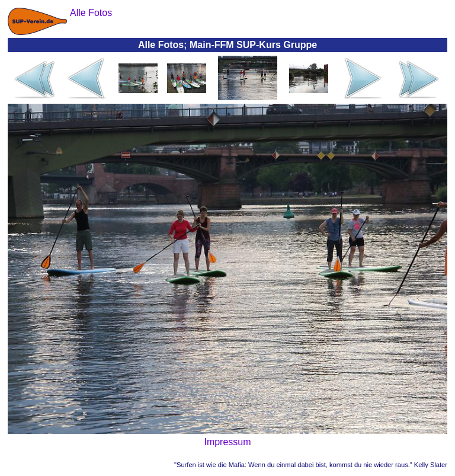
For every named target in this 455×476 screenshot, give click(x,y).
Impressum (227, 442)
